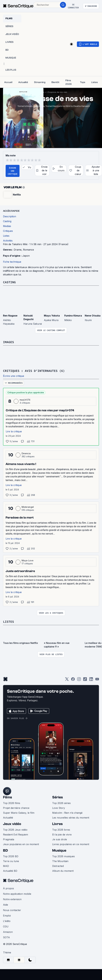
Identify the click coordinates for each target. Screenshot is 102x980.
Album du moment (63, 871)
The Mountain (60, 861)
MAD (6, 866)
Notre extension (12, 899)
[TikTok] (85, 680)
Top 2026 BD (11, 856)
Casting (9, 282)
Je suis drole (60, 839)
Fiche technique (12, 262)
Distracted (58, 866)
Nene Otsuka (93, 316)
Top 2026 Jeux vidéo (15, 830)
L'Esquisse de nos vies (57, 92)
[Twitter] (67, 680)
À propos (8, 888)
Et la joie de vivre (62, 835)
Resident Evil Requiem (16, 835)
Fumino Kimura (73, 316)
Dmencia (26, 453)
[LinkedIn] (91, 680)
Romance (28, 250)
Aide (6, 905)
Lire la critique (14, 431)
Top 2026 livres (61, 830)
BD (5, 850)
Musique (59, 850)
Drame (18, 250)
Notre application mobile (17, 894)
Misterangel (28, 507)
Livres (57, 824)
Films (7, 797)
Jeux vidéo (12, 824)
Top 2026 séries (61, 803)
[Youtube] (97, 680)
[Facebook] (73, 680)
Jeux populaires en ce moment (21, 844)
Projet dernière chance (16, 808)
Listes (8, 622)
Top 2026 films (12, 803)
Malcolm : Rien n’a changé (67, 813)
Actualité (8, 818)
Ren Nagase (10, 316)
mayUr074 (25, 400)
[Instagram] (79, 680)
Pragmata (9, 839)
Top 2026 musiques (63, 856)
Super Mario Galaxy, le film (19, 813)
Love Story (59, 808)
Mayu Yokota (52, 316)
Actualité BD (10, 871)
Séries (58, 797)
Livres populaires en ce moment (71, 844)
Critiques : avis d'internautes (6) (34, 371)
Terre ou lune (11, 861)
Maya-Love (28, 560)
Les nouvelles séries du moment (71, 818)
